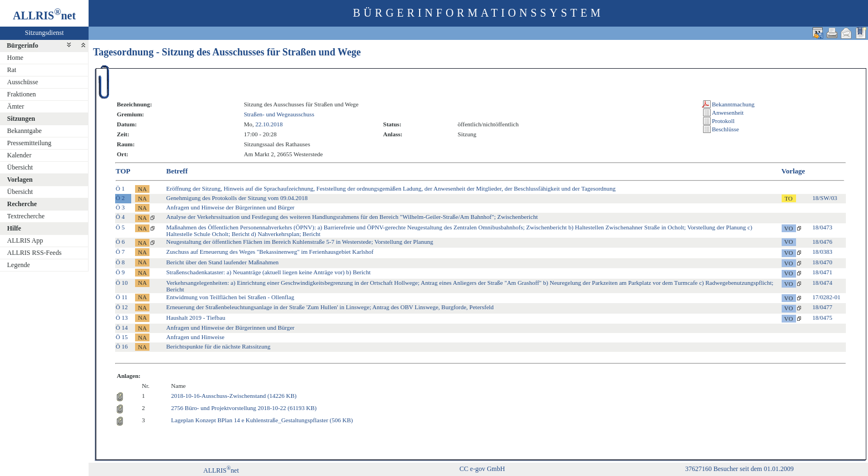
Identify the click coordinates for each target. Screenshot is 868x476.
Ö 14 (122, 327)
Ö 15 (122, 337)
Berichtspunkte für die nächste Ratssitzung (218, 346)
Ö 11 (122, 297)
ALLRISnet (221, 470)
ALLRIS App (25, 240)
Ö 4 (120, 217)
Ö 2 (120, 198)
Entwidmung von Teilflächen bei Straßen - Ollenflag (230, 297)
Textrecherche (26, 216)
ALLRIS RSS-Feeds (34, 253)
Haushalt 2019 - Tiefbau (196, 318)
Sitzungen (21, 119)
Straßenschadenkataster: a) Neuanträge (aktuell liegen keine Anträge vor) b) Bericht (268, 272)
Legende (19, 265)
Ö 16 (122, 346)
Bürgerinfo (22, 45)
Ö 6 (120, 242)
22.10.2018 (269, 124)
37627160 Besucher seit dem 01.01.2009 (740, 469)
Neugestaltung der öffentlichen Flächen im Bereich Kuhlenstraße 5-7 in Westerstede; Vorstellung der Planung (299, 242)
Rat (12, 70)
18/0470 (823, 262)
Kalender (19, 155)
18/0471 (823, 272)
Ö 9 (120, 272)
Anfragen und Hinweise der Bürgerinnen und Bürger (230, 207)
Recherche (22, 204)
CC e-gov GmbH (482, 469)
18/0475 (823, 318)
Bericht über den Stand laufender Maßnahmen (222, 262)
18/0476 (823, 242)
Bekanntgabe (25, 131)
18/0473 (823, 227)
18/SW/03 (825, 198)
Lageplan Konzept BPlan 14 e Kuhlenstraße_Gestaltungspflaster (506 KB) (262, 420)
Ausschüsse (23, 82)
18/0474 (823, 283)
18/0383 (823, 252)
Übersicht (20, 167)
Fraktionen (22, 94)
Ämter (16, 106)
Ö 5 (120, 227)
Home (15, 58)
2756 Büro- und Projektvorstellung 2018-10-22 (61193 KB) (244, 408)
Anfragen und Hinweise (195, 337)
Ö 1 (120, 188)
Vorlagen (20, 180)
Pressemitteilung (29, 143)
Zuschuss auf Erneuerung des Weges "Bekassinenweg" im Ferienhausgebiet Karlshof (270, 252)
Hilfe (14, 228)
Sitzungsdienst (44, 33)
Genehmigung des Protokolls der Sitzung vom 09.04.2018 (237, 198)
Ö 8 (120, 262)
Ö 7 (120, 252)
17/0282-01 (827, 297)
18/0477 (823, 307)
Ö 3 (120, 207)
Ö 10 (122, 283)
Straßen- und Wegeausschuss (279, 114)
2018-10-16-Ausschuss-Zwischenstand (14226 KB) (234, 396)
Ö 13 (122, 318)
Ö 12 (122, 307)
